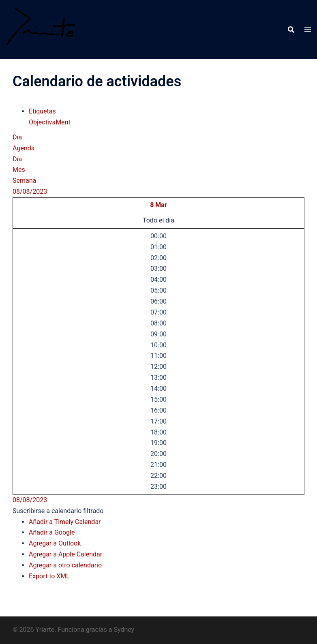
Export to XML (49, 576)
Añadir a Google (52, 532)
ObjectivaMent (50, 122)
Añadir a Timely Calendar (65, 522)
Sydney (124, 630)
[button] (58, 511)
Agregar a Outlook (55, 543)
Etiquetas (42, 111)
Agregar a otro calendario (65, 565)
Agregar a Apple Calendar (65, 554)
